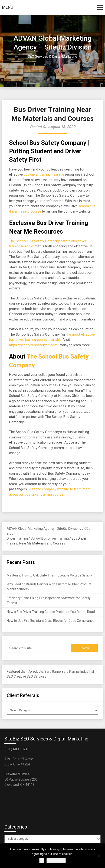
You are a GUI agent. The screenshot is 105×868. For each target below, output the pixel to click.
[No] (99, 856)
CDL (90, 401)
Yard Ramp (53, 672)
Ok (42, 860)
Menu (8, 7)
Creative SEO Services (30, 676)
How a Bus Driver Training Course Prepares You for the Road (51, 612)
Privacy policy (56, 860)
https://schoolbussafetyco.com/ (34, 345)
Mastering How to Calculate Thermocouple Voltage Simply (49, 575)
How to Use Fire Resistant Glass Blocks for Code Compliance (51, 621)
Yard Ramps (71, 672)
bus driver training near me (44, 174)
